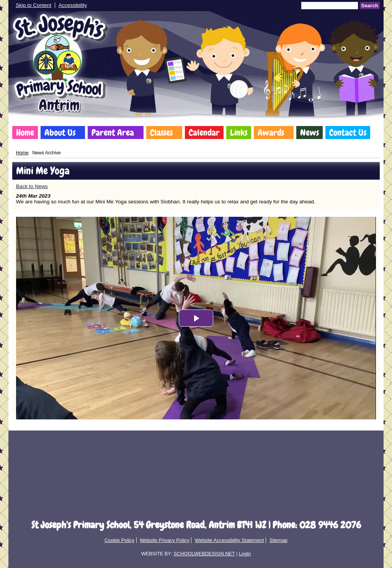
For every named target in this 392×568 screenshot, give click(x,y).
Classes (161, 133)
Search (370, 6)
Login (245, 554)
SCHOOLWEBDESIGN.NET (204, 554)
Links (239, 133)
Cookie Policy (119, 540)
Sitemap (278, 540)
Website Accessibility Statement (229, 540)
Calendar (204, 133)
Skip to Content (33, 5)
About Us (60, 133)
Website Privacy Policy (164, 540)
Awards (271, 133)
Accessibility (73, 5)
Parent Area (113, 133)
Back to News (32, 186)
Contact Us (348, 133)
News (310, 133)
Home (25, 133)
